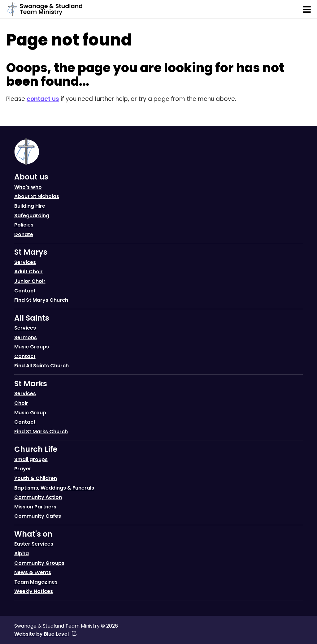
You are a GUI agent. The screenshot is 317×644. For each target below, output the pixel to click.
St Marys (31, 252)
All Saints (32, 318)
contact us (43, 99)
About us (31, 177)
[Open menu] (307, 9)
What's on (33, 534)
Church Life (36, 449)
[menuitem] (159, 207)
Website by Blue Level (41, 634)
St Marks (31, 384)
